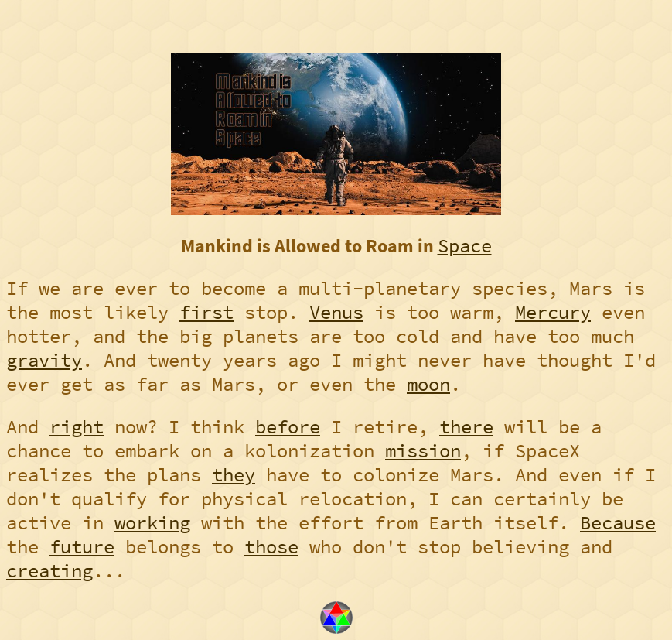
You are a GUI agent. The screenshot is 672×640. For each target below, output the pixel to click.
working (152, 523)
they (234, 475)
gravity (44, 360)
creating (49, 571)
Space (465, 246)
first (206, 312)
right (77, 427)
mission (423, 451)
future (82, 547)
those (271, 547)
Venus (336, 312)
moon (428, 384)
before (288, 427)
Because (618, 523)
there (466, 427)
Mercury (553, 312)
